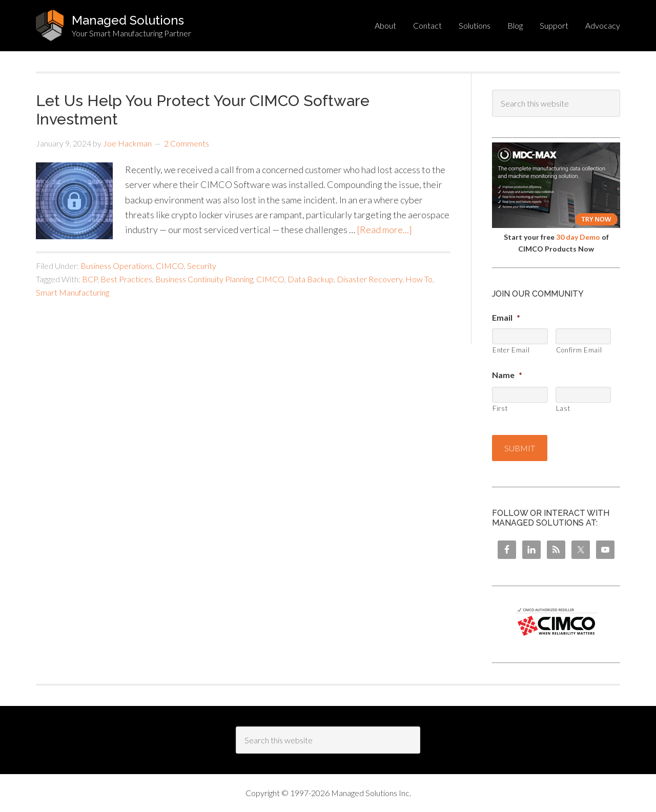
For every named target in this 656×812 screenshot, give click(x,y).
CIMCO (170, 266)
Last (563, 408)
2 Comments (187, 143)
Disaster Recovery (370, 279)
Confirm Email (579, 350)
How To (419, 279)
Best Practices (126, 279)
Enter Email (511, 350)
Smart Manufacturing (73, 292)
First (500, 408)
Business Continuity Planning (204, 279)
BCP (90, 279)
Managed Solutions (128, 20)
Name (507, 375)
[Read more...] (384, 230)
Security (202, 266)
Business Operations (117, 266)
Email (506, 317)
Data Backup (311, 279)
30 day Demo (578, 237)
